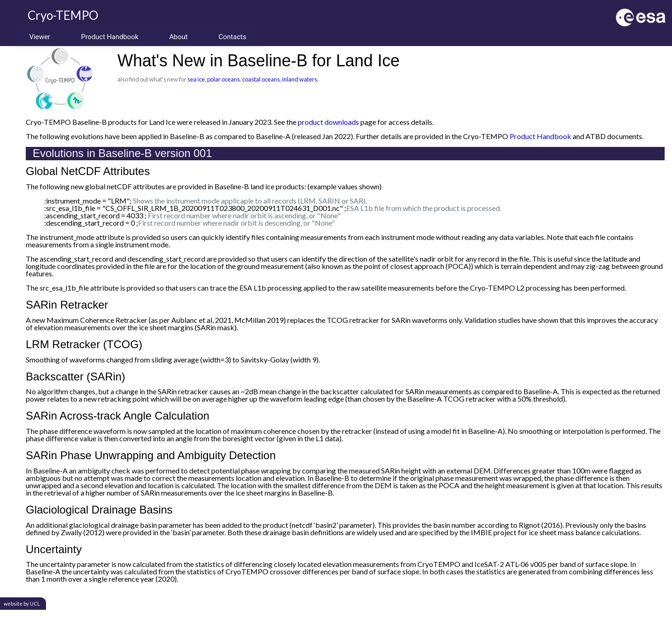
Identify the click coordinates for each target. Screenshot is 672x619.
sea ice (196, 79)
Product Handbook (112, 37)
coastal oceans (261, 79)
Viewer (40, 37)
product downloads (328, 122)
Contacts (237, 37)
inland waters (300, 79)
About (182, 37)
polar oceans (223, 79)
